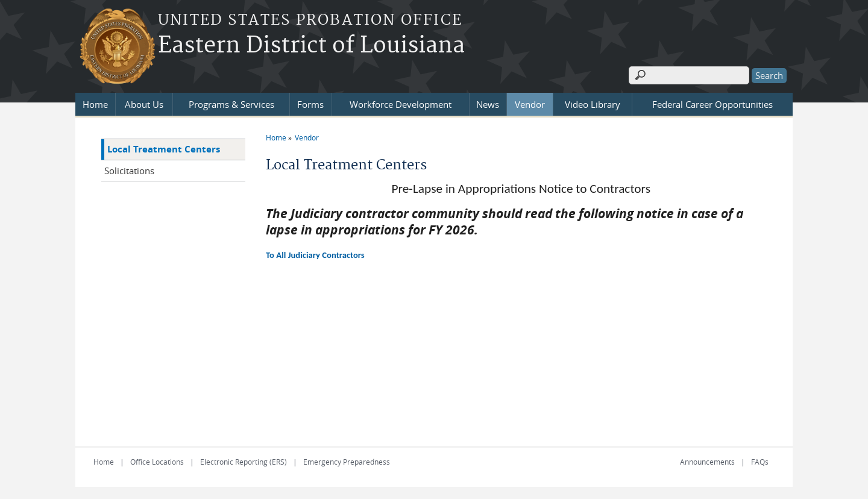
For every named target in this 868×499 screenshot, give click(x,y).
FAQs (760, 462)
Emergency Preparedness (347, 462)
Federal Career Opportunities (712, 104)
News (488, 104)
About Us (144, 104)
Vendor (530, 104)
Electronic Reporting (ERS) (244, 462)
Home (95, 104)
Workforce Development (401, 104)
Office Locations (157, 462)
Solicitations (129, 171)
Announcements (707, 462)
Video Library (593, 104)
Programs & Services (231, 104)
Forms (310, 104)
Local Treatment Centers (164, 149)
